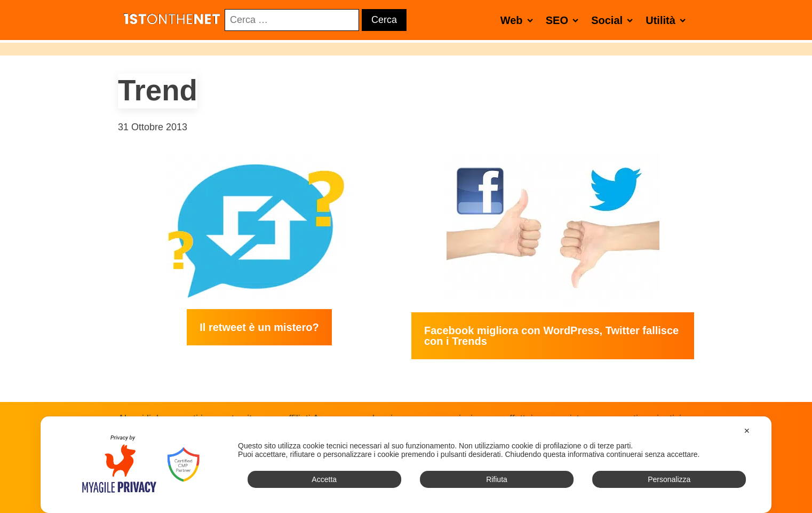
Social (614, 20)
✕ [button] (747, 431)
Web (519, 20)
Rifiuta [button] (497, 479)
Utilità (668, 20)
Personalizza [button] (669, 479)
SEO (564, 20)
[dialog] (406, 465)
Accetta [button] (324, 479)
